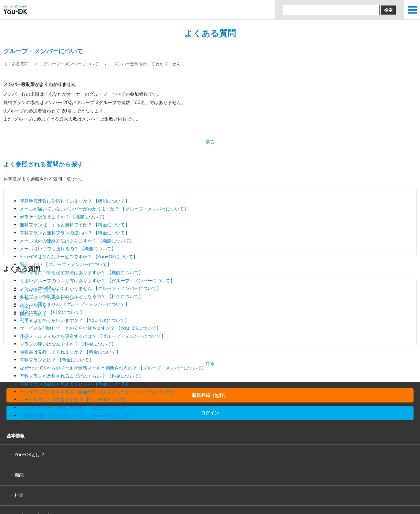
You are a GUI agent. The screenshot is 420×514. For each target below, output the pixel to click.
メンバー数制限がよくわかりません (147, 64)
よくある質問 (210, 33)
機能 (19, 475)
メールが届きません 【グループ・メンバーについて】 (75, 304)
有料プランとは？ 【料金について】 (57, 360)
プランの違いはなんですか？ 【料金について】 (68, 344)
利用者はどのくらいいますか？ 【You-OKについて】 (74, 320)
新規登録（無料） (210, 395)
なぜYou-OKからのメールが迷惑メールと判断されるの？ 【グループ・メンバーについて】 (113, 368)
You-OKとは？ (30, 455)
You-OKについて (38, 291)
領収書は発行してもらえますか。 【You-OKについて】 (77, 416)
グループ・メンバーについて (71, 64)
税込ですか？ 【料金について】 (52, 312)
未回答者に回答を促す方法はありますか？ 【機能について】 (81, 273)
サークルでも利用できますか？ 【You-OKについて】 (74, 400)
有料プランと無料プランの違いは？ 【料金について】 (75, 233)
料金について (33, 306)
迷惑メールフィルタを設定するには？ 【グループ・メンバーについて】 (93, 336)
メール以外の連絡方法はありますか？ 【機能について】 (77, 241)
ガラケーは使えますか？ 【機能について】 (63, 217)
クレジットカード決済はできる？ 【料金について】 (72, 408)
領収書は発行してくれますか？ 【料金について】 (70, 352)
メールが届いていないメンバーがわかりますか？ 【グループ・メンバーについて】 (104, 209)
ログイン (210, 413)
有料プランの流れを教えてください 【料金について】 (75, 384)
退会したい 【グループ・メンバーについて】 (66, 264)
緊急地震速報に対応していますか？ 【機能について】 (75, 201)
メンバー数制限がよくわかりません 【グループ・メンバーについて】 (90, 288)
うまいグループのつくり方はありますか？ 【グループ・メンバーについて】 (97, 281)
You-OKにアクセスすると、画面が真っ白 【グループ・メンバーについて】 (97, 392)
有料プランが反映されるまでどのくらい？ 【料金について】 (81, 376)
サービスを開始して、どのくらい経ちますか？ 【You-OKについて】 (90, 328)
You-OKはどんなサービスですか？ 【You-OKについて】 (79, 257)
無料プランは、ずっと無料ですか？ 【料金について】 (75, 225)
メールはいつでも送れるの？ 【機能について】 (68, 249)
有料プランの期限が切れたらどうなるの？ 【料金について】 (81, 296)
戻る (210, 142)
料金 (19, 495)
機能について (33, 314)
